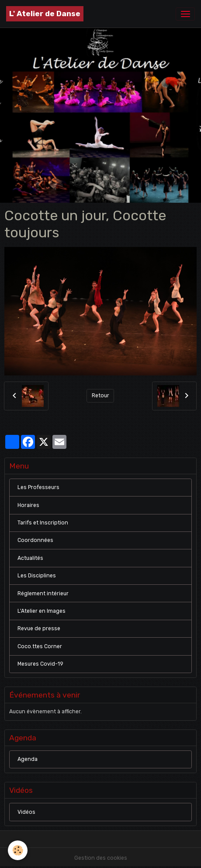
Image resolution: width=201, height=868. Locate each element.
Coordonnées (35, 540)
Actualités (30, 558)
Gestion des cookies (101, 858)
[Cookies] (18, 850)
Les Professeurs (38, 487)
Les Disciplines (37, 576)
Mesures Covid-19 (40, 664)
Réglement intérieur (43, 594)
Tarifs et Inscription (43, 523)
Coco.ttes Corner (40, 646)
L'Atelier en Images (42, 611)
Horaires (28, 505)
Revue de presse (39, 628)
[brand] (45, 14)
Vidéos (26, 812)
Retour (100, 396)
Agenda (28, 759)
